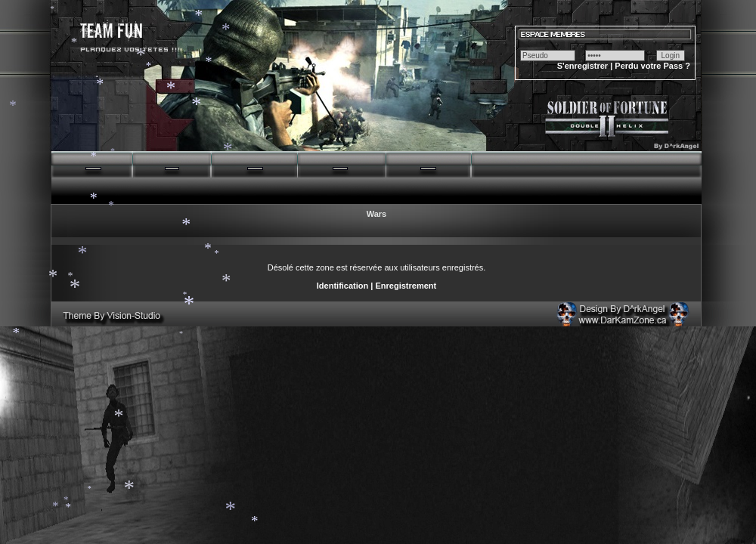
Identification (342, 286)
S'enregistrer (582, 66)
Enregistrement (406, 286)
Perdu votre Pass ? (652, 66)
